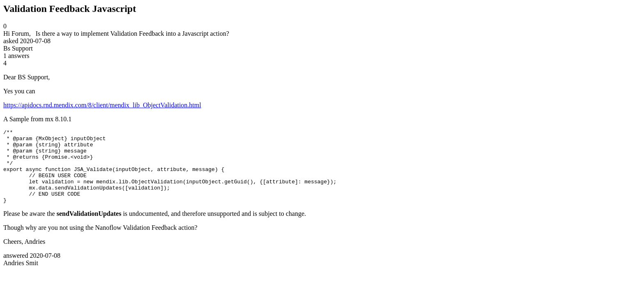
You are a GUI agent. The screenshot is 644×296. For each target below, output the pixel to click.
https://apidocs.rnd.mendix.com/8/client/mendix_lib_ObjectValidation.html (102, 105)
